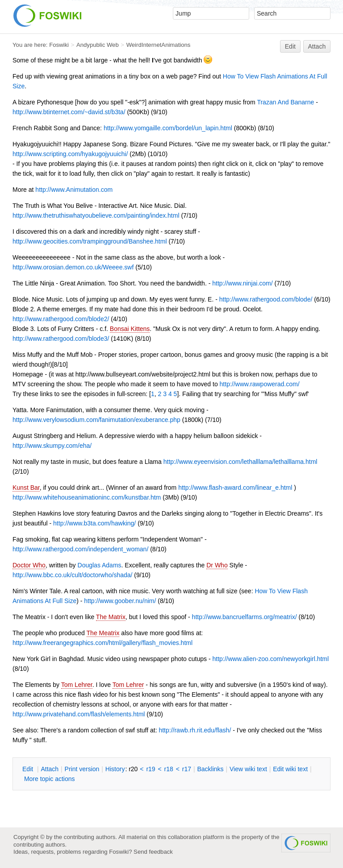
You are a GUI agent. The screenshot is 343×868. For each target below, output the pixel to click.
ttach (50, 769)
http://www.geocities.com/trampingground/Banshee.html (90, 241)
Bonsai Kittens (130, 329)
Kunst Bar (26, 488)
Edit (290, 46)
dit (29, 769)
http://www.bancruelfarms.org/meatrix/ (245, 617)
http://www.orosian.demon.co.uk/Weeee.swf (73, 267)
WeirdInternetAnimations (159, 45)
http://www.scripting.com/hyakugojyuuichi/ (70, 154)
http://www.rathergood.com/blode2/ (61, 319)
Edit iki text (290, 769)
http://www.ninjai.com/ (242, 283)
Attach (317, 46)
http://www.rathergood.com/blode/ (266, 299)
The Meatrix (103, 633)
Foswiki (59, 45)
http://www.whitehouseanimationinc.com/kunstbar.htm (87, 497)
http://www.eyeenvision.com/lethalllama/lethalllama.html (241, 462)
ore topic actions (50, 779)
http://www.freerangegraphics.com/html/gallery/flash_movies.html (102, 643)
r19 (151, 769)
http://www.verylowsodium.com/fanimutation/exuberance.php (96, 420)
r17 (187, 769)
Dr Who (217, 565)
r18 (169, 769)
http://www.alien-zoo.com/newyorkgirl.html (270, 659)
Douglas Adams (100, 565)
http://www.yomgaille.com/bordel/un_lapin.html (168, 128)
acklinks (210, 769)
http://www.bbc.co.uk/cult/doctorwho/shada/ (72, 575)
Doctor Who (29, 565)
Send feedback (153, 852)
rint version (82, 769)
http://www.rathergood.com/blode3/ (61, 339)
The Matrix (111, 617)
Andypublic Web (98, 45)
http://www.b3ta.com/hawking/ (94, 523)
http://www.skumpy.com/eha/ (52, 446)
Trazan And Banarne (285, 102)
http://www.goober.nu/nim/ (120, 601)
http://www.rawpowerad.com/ (260, 384)
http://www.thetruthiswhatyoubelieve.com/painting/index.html (96, 215)
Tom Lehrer (77, 685)
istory (115, 769)
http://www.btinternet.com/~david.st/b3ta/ (69, 112)
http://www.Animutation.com (74, 190)
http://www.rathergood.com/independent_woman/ (80, 549)
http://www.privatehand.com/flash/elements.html (79, 714)
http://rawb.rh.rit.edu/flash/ (195, 730)
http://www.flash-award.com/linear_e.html (235, 488)
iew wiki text (248, 769)
